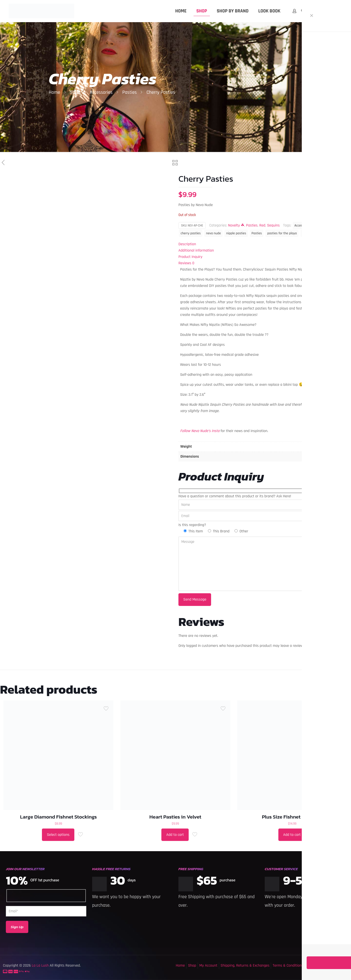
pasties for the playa (282, 233)
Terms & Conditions (288, 966)
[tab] (263, 244)
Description (187, 244)
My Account (208, 966)
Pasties (130, 92)
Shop (75, 92)
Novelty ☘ (236, 225)
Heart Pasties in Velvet (175, 817)
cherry (337, 226)
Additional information (196, 250)
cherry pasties (191, 233)
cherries (322, 226)
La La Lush (40, 966)
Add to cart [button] (175, 835)
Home (54, 92)
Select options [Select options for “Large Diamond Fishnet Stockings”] (58, 835)
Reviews (186, 263)
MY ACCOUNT (333, 11)
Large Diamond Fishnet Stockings (58, 817)
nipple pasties (236, 233)
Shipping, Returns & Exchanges (245, 966)
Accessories (101, 92)
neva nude (213, 233)
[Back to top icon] (328, 970)
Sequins (273, 225)
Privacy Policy (317, 966)
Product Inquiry (190, 257)
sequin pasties (313, 233)
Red (262, 225)
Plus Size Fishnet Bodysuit (292, 817)
